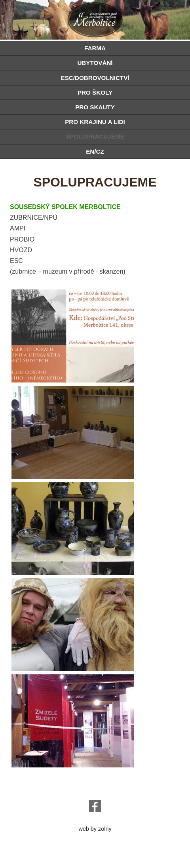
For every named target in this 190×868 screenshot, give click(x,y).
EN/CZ (95, 151)
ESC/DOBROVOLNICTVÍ (95, 78)
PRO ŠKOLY (95, 92)
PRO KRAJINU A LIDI (95, 122)
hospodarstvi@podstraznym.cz (95, 784)
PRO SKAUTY (95, 107)
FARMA (95, 48)
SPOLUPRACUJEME (95, 136)
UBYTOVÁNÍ (95, 63)
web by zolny (95, 829)
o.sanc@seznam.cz (95, 790)
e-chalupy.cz (95, 822)
